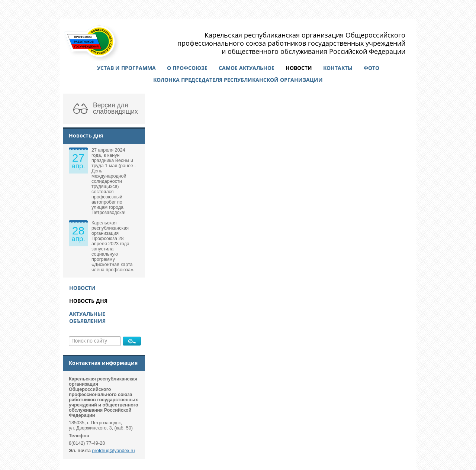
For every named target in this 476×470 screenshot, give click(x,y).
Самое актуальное (247, 68)
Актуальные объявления (87, 317)
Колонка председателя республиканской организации (238, 80)
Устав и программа (126, 68)
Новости (299, 68)
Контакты (338, 68)
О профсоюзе (187, 68)
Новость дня (88, 301)
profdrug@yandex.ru (114, 451)
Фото (372, 68)
